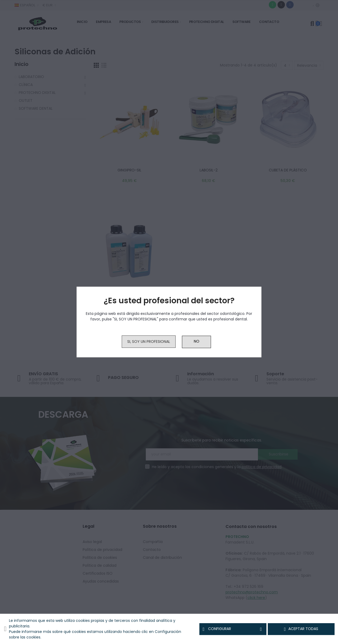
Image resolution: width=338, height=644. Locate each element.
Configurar (233, 629)
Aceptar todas (301, 629)
